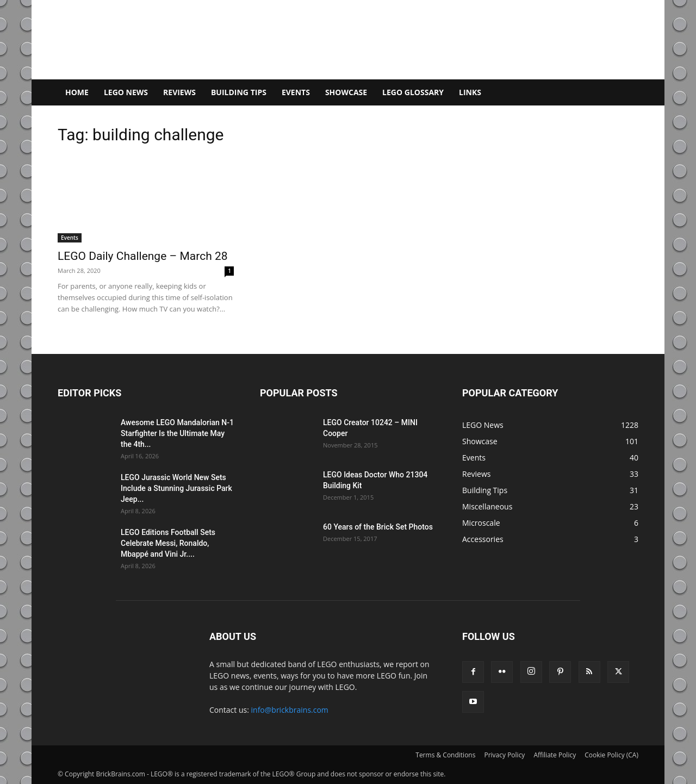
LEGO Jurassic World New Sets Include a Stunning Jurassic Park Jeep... (176, 488)
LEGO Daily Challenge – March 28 (143, 256)
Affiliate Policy (555, 755)
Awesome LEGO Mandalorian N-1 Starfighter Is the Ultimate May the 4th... (177, 433)
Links (470, 92)
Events (296, 92)
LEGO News (126, 92)
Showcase (346, 92)
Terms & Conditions (445, 755)
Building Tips (239, 92)
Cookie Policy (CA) (611, 755)
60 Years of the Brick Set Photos (378, 527)
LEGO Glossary (413, 92)
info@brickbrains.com (290, 710)
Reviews (179, 92)
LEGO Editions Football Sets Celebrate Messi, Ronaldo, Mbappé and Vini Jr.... (168, 543)
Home (77, 92)
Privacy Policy (504, 755)
